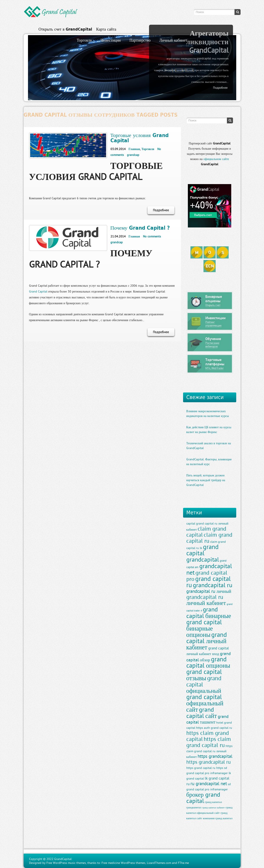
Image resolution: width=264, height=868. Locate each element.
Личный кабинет (173, 40)
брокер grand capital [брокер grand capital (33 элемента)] (203, 798)
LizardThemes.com (159, 863)
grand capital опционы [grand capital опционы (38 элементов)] (208, 662)
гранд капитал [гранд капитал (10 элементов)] (213, 802)
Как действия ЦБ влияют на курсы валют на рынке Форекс (209, 430)
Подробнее (220, 88)
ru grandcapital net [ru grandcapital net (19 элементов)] (209, 784)
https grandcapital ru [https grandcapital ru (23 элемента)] (208, 762)
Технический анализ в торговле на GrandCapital (209, 446)
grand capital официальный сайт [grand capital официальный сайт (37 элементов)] (205, 703)
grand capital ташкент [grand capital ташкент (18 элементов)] (207, 719)
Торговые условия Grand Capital (139, 138)
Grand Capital (38, 291)
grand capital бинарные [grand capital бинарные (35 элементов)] (209, 613)
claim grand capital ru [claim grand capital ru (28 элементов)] (209, 538)
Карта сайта (106, 29)
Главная (134, 149)
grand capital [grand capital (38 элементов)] (203, 550)
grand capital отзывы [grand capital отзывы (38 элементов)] (204, 675)
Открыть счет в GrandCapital (66, 29)
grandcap (133, 155)
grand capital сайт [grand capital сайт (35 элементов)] (202, 713)
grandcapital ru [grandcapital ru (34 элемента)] (213, 585)
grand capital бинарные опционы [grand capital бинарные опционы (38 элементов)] (204, 628)
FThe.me (183, 863)
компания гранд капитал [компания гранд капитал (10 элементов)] (218, 818)
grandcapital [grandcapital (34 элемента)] (203, 559)
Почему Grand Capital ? (140, 228)
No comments (152, 236)
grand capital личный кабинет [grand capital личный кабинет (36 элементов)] (207, 641)
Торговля (84, 40)
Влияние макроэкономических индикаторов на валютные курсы (208, 414)
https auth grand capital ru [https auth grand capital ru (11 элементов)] (214, 728)
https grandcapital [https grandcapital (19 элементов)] (215, 756)
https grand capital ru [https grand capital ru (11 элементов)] (201, 768)
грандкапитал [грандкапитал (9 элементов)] (194, 807)
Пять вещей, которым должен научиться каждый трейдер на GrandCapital (206, 480)
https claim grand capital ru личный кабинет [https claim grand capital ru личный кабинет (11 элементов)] (209, 751)
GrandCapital (63, 859)
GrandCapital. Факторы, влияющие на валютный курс (209, 462)
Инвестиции (111, 40)
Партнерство (140, 40)
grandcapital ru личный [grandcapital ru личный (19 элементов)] (209, 591)
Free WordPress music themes (66, 863)
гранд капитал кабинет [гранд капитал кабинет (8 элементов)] (213, 808)
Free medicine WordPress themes (123, 863)
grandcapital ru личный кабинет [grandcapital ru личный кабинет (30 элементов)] (206, 600)
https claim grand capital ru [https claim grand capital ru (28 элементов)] (209, 742)
